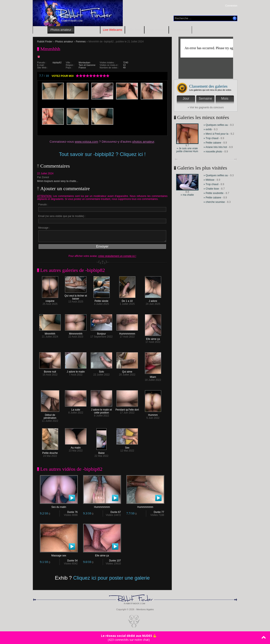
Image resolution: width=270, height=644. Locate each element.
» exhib (208, 129)
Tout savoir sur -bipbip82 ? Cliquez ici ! (102, 154)
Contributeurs (180, 30)
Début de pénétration (50, 415)
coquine (50, 300)
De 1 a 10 (127, 300)
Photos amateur (61, 30)
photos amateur (143, 142)
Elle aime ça (153, 338)
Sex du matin (59, 506)
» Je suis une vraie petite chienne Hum (187, 150)
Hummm (153, 414)
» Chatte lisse (211, 189)
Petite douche (50, 452)
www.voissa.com (86, 142)
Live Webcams (113, 30)
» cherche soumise (215, 202)
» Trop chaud (211, 138)
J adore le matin (76, 371)
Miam (153, 376)
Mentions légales (145, 609)
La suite (76, 409)
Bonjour (101, 333)
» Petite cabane (212, 143)
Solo (101, 371)
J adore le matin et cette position (101, 410)
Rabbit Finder (45, 42)
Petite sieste (102, 300)
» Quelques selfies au (216, 125)
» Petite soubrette (213, 193)
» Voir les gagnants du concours (206, 107)
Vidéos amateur (87, 30)
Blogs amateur (157, 30)
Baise (101, 452)
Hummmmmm (127, 333)
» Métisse (209, 180)
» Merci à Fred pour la (216, 134)
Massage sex (59, 554)
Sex (127, 447)
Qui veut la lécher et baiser (76, 296)
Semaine (205, 98)
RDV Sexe (134, 30)
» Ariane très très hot (215, 147)
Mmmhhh (50, 333)
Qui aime (127, 371)
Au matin (76, 447)
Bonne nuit (50, 371)
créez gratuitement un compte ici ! (117, 256)
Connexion (231, 6)
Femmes (81, 42)
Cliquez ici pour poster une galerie (111, 578)
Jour (186, 98)
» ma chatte (187, 195)
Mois (225, 98)
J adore (153, 300)
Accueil (40, 30)
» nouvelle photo (213, 152)
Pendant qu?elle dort (127, 409)
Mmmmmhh (76, 333)
